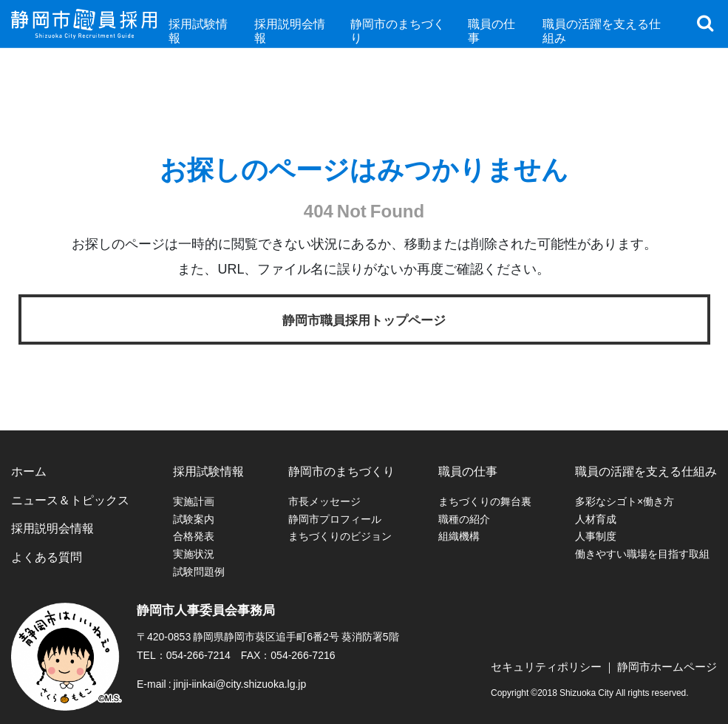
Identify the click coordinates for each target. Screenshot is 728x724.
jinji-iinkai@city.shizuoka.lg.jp (240, 683)
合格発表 (194, 535)
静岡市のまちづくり (341, 470)
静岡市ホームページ (667, 666)
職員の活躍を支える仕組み (646, 470)
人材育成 (596, 518)
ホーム (29, 470)
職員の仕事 (468, 470)
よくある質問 (47, 556)
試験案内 (194, 518)
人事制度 (596, 535)
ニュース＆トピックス (70, 499)
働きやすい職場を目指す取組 (642, 553)
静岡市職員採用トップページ (364, 319)
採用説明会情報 (52, 527)
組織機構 (459, 535)
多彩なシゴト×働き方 (625, 501)
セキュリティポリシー (546, 666)
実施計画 (194, 501)
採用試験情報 (208, 470)
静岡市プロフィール (335, 518)
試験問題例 (199, 571)
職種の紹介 (464, 518)
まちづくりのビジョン (340, 535)
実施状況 (194, 553)
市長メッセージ (324, 501)
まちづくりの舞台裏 (485, 501)
